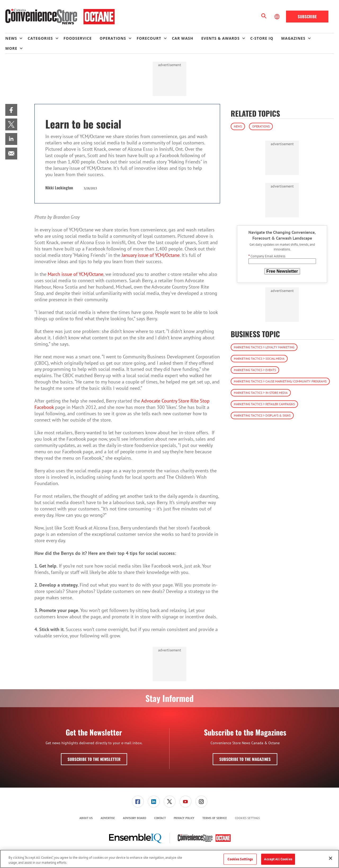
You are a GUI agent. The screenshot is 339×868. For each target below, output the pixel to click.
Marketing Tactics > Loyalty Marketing (264, 347)
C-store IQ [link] (262, 38)
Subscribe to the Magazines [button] (245, 759)
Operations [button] (113, 38)
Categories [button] (40, 38)
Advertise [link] (108, 818)
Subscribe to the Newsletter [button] (94, 759)
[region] (169, 859)
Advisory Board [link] (135, 818)
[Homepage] (60, 17)
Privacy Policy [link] (184, 818)
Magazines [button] (293, 38)
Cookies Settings (247, 818)
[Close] (331, 858)
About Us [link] (86, 818)
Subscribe (307, 16)
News (238, 126)
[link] (11, 110)
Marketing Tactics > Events (255, 370)
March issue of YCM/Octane (75, 274)
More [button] (11, 48)
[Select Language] (278, 17)
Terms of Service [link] (215, 818)
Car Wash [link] (183, 38)
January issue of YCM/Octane (151, 255)
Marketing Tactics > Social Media (259, 358)
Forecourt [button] (149, 38)
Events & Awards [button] (220, 38)
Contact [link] (160, 818)
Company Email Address (267, 256)
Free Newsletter (282, 271)
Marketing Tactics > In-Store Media (261, 393)
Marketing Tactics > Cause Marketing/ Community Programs (280, 381)
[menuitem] (16, 38)
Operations (261, 126)
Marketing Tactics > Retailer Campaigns (264, 404)
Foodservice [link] (78, 38)
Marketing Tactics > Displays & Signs (262, 415)
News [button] (11, 38)
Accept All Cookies (278, 859)
